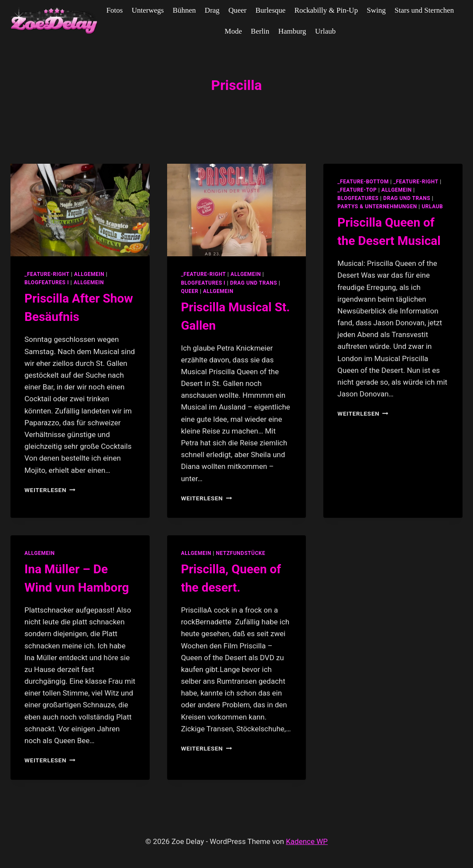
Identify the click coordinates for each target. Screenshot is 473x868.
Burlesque (270, 10)
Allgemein (89, 282)
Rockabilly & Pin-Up (326, 10)
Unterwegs (148, 10)
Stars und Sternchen (424, 10)
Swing (376, 10)
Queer (237, 10)
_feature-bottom (363, 182)
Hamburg (292, 31)
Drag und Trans (254, 283)
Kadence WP (307, 841)
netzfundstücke (241, 553)
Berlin (260, 31)
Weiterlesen (50, 490)
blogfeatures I (47, 282)
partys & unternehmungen (377, 207)
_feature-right (47, 274)
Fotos (115, 10)
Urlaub (325, 31)
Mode (233, 31)
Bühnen (184, 10)
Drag (212, 10)
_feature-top (357, 190)
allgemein (89, 274)
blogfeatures (358, 198)
